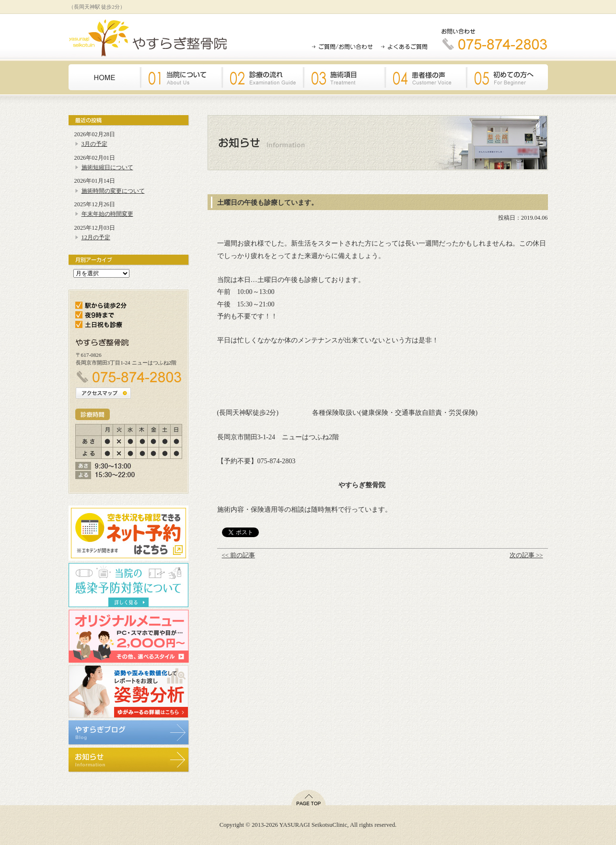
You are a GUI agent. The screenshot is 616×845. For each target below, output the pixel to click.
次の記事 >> (526, 555)
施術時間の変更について (113, 191)
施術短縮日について (107, 167)
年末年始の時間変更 (107, 214)
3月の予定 (94, 144)
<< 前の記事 (238, 555)
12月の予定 (96, 237)
